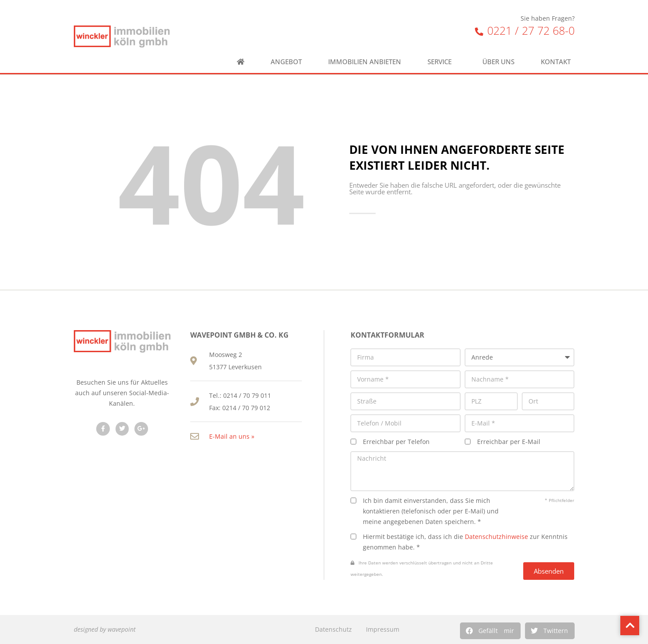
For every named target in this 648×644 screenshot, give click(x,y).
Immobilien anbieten (365, 62)
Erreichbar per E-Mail (509, 442)
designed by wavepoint (105, 629)
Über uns (498, 62)
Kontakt (558, 62)
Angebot (286, 62)
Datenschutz (333, 629)
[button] (490, 631)
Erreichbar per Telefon (396, 442)
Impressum (383, 629)
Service (442, 62)
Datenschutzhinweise (496, 537)
